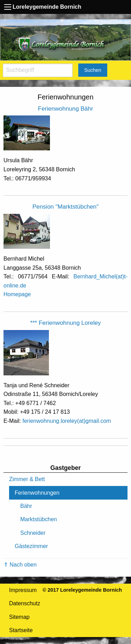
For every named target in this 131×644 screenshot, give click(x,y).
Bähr (26, 506)
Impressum (23, 590)
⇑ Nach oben (20, 565)
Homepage (17, 294)
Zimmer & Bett (27, 479)
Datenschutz (25, 603)
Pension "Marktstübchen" (66, 207)
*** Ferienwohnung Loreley (65, 323)
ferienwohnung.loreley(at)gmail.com (67, 421)
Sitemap (19, 617)
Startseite (21, 630)
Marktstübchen (39, 519)
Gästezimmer (31, 546)
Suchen (93, 70)
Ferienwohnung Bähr (66, 109)
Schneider (33, 533)
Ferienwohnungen (37, 493)
